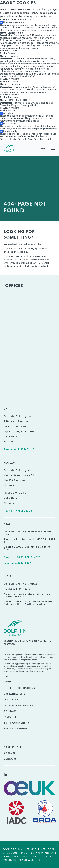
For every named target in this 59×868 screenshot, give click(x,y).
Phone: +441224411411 (19, 449)
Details (5, 139)
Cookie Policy (12, 849)
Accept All (45, 139)
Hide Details (19, 139)
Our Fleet (11, 700)
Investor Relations (18, 705)
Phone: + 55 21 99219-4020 (22, 557)
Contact (10, 711)
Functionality (10, 131)
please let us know (17, 260)
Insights (10, 717)
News (8, 682)
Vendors (10, 759)
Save (31, 139)
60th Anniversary (17, 723)
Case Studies (13, 747)
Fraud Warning (16, 728)
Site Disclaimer (35, 849)
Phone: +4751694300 (18, 511)
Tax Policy (37, 856)
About (8, 676)
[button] (53, 148)
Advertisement (11, 123)
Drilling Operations (19, 688)
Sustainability (15, 694)
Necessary (13, 22)
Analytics (8, 113)
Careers (10, 753)
